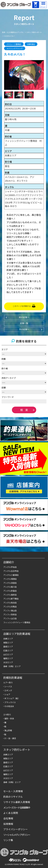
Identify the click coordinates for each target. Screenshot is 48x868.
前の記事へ (24, 317)
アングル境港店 (10, 579)
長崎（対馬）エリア (12, 666)
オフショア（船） (12, 698)
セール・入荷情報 (13, 791)
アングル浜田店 (10, 583)
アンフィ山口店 (10, 618)
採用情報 (8, 824)
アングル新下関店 (11, 599)
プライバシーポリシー (15, 829)
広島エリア (8, 650)
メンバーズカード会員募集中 (17, 807)
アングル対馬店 (10, 607)
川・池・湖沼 (10, 738)
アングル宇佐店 (10, 567)
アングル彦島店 (10, 591)
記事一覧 (24, 323)
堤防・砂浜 (9, 718)
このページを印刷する (22, 306)
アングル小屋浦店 (11, 575)
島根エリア (8, 647)
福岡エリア (8, 658)
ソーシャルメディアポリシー (17, 835)
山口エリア (8, 654)
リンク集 (8, 840)
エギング (8, 690)
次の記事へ (24, 329)
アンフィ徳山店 (10, 611)
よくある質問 (11, 813)
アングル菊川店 (10, 587)
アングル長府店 (10, 595)
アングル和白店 (10, 603)
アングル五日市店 (11, 571)
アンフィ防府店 (10, 614)
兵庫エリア (8, 639)
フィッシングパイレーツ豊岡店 (17, 622)
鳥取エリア (8, 643)
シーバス (8, 686)
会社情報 (8, 818)
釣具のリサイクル (13, 797)
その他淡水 (9, 706)
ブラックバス (10, 702)
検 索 (24, 410)
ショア (7, 694)
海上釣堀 (8, 730)
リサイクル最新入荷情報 (17, 802)
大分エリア (8, 662)
